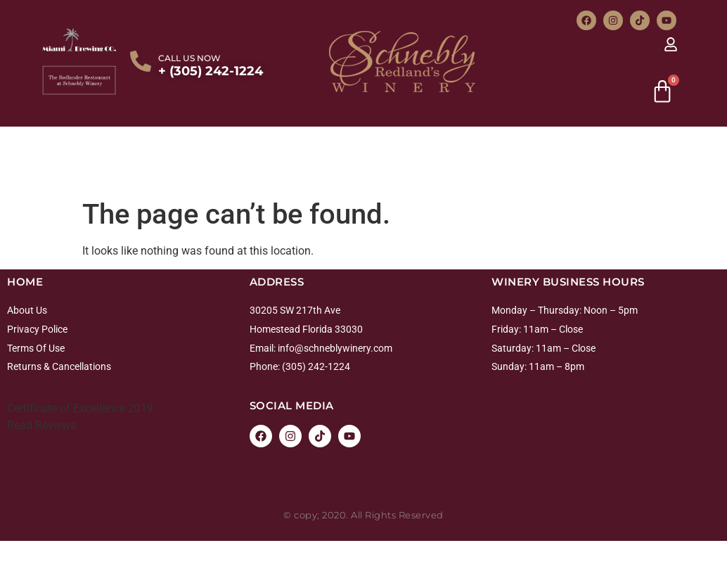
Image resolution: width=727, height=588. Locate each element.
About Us (27, 310)
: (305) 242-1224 (314, 366)
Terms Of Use (36, 348)
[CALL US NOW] (141, 61)
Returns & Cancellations (59, 366)
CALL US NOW (189, 58)
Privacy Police (37, 329)
